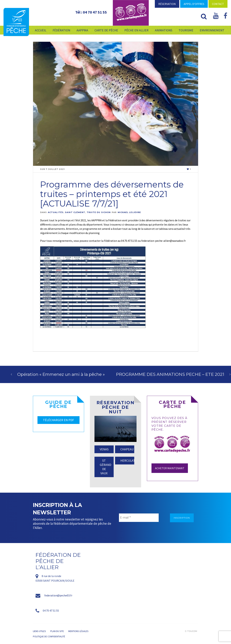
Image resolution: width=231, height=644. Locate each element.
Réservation (167, 4)
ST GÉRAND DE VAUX (105, 467)
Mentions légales (78, 631)
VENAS (104, 449)
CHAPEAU (127, 449)
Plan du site (57, 631)
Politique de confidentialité (49, 636)
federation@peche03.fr (58, 595)
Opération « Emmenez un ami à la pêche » (61, 374)
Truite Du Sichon (99, 212)
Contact (218, 4)
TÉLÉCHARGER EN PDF (58, 420)
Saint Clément (75, 212)
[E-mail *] (139, 518)
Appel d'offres (194, 4)
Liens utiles (39, 631)
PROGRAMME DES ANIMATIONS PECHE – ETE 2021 (170, 374)
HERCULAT (127, 460)
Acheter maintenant (170, 468)
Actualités (56, 212)
